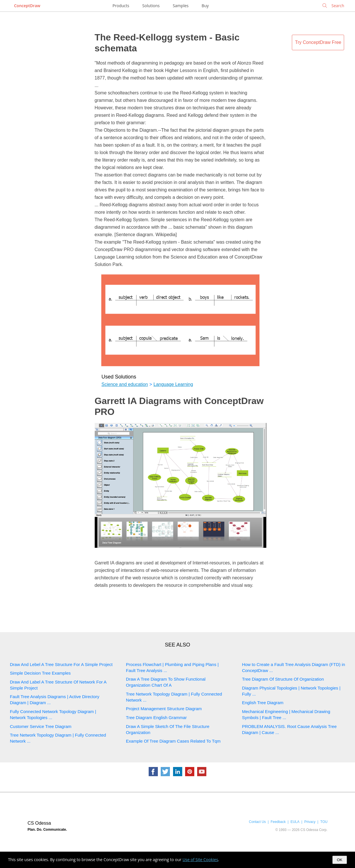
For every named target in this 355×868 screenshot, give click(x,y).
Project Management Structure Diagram (164, 709)
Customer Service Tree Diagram (41, 726)
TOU (324, 822)
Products (121, 6)
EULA (295, 822)
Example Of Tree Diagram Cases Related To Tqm (173, 741)
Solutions (151, 6)
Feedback (278, 822)
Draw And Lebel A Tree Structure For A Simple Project (61, 664)
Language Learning (173, 384)
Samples (181, 6)
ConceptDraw (27, 6)
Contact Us (257, 822)
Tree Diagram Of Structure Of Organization (283, 679)
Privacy (310, 822)
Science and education (125, 384)
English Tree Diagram (263, 703)
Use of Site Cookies (200, 860)
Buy (205, 6)
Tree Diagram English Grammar (156, 717)
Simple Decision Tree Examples (40, 673)
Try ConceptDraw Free (318, 42)
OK (340, 860)
